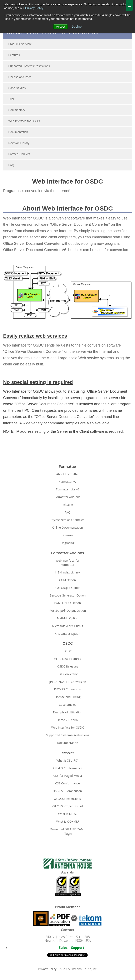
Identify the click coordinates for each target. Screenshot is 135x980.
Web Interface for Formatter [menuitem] (67, 563)
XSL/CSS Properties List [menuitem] (67, 806)
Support (78, 948)
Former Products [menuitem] (19, 154)
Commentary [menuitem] (17, 110)
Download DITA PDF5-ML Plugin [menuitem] (67, 831)
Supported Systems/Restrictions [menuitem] (29, 66)
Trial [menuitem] (11, 99)
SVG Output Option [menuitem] (68, 588)
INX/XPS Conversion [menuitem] (67, 689)
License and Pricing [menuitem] (67, 697)
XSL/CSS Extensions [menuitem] (67, 799)
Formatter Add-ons (67, 553)
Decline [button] (77, 27)
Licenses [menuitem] (67, 535)
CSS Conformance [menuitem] (67, 783)
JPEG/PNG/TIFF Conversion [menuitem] (68, 682)
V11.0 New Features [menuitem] (67, 659)
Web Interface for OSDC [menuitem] (24, 121)
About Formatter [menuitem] (68, 474)
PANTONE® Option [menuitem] (67, 603)
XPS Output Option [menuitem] (67, 634)
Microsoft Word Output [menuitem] (68, 626)
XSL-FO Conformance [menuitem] (68, 768)
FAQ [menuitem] (11, 165)
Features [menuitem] (14, 55)
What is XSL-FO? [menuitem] (67, 760)
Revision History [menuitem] (19, 143)
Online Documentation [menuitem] (68, 527)
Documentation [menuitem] (18, 132)
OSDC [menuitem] (68, 651)
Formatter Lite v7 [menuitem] (68, 489)
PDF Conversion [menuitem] (68, 674)
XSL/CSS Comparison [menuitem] (68, 791)
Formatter (67, 467)
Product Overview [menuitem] (20, 44)
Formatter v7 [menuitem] (68, 482)
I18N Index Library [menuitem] (67, 572)
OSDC (68, 644)
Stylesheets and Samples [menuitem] (68, 520)
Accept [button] (61, 27)
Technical (67, 753)
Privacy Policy (34, 8)
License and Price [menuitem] (20, 77)
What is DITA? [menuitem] (68, 814)
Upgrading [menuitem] (67, 543)
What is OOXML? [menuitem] (68, 821)
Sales (63, 948)
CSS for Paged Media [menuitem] (68, 776)
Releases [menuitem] (67, 505)
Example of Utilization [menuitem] (68, 712)
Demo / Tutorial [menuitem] (67, 720)
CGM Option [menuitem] (67, 580)
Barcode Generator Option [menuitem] (68, 595)
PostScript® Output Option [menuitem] (68, 611)
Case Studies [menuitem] (17, 88)
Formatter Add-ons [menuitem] (67, 497)
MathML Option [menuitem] (68, 618)
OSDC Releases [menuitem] (68, 666)
